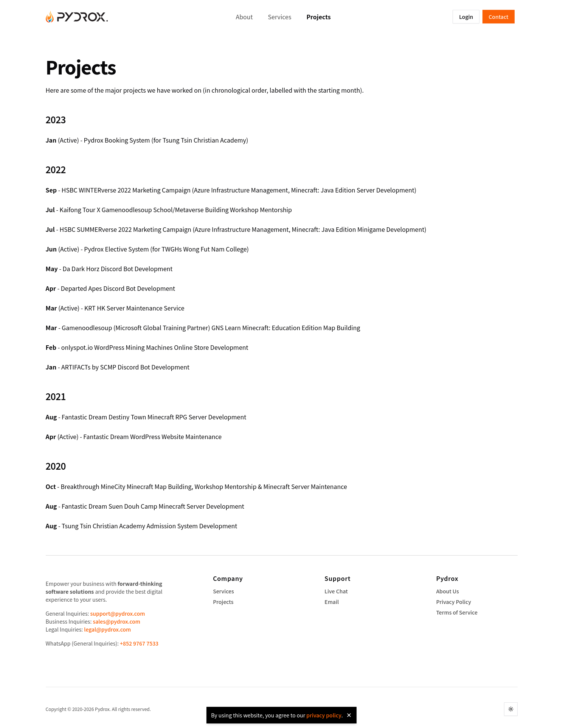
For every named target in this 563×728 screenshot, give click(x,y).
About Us (447, 591)
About (244, 17)
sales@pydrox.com (116, 621)
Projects (318, 17)
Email (332, 602)
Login (466, 17)
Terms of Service (457, 612)
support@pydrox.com (118, 613)
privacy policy (324, 715)
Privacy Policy (453, 602)
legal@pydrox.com (107, 629)
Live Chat (336, 591)
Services (280, 17)
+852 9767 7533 (139, 643)
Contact (498, 17)
